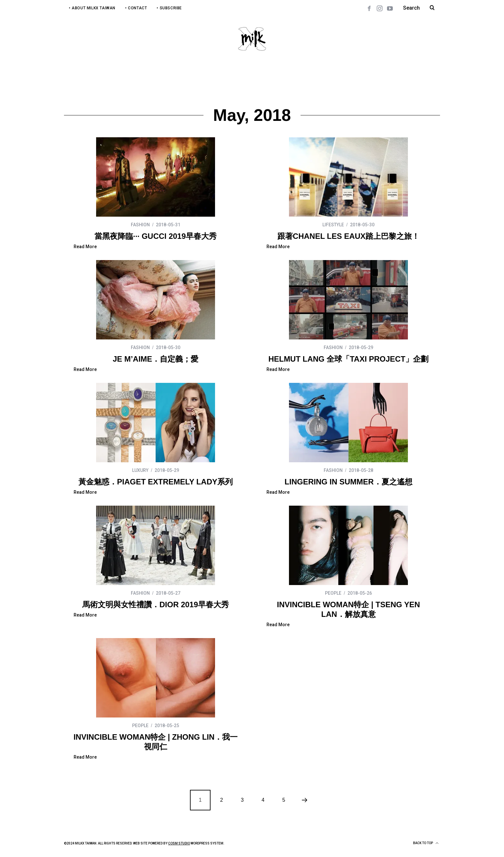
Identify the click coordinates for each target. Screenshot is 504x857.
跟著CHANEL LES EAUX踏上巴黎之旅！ (348, 236)
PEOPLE (333, 593)
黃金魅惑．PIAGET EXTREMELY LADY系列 (156, 482)
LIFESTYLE (333, 225)
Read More (85, 247)
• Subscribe (169, 8)
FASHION (140, 225)
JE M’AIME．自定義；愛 (156, 359)
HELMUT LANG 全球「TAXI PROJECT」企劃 (348, 359)
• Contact (136, 8)
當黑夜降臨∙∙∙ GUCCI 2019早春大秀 (156, 236)
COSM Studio (179, 843)
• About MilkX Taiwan (92, 8)
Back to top (426, 843)
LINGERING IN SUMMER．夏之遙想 (348, 482)
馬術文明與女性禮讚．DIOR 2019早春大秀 (156, 604)
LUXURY (140, 470)
